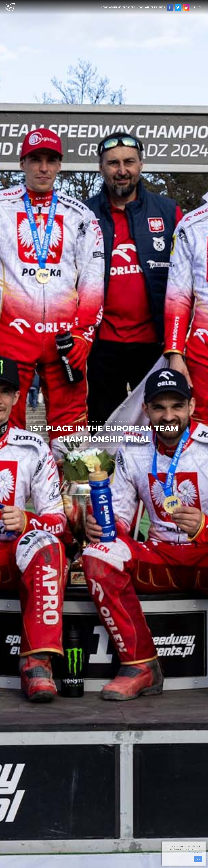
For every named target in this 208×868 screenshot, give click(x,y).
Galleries (151, 7)
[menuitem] (104, 7)
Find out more (196, 852)
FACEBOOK (170, 7)
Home (104, 7)
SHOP (162, 7)
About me (115, 7)
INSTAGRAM (186, 7)
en (200, 7)
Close (198, 859)
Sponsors (129, 7)
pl (196, 7)
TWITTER (178, 7)
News (140, 7)
